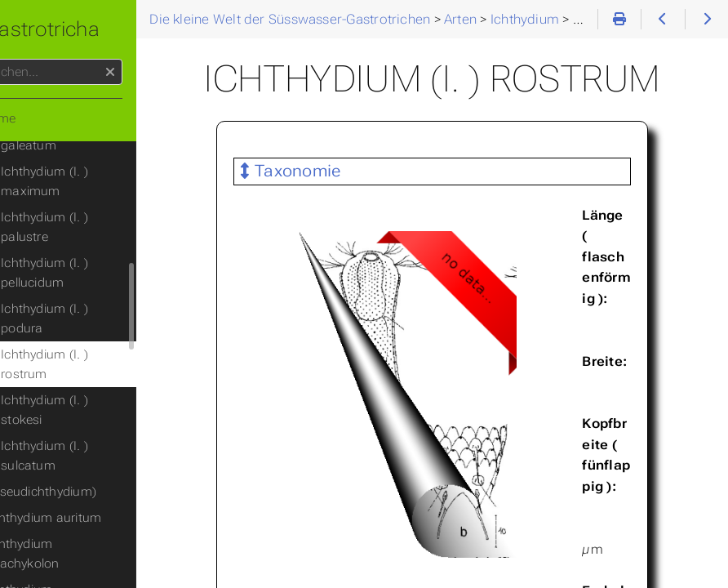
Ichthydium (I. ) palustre (96, 227)
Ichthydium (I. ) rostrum (96, 364)
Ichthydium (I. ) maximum (96, 181)
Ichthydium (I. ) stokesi (96, 410)
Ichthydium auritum (96, 518)
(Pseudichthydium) (93, 492)
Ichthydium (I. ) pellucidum (96, 273)
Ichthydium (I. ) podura (96, 318)
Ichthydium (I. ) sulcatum (96, 456)
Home (40, 118)
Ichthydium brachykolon (75, 554)
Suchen (14, 59)
